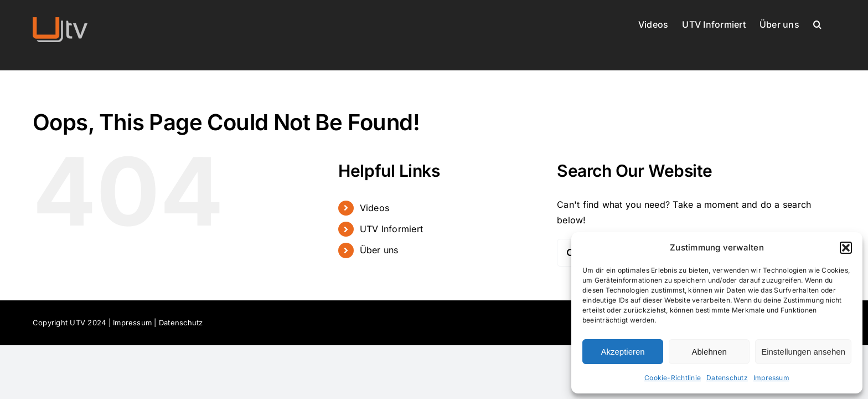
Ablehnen (709, 352)
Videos (374, 208)
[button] (846, 248)
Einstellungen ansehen (803, 352)
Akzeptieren (622, 352)
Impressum (771, 378)
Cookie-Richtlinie (673, 378)
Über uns (379, 250)
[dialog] (717, 313)
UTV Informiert (391, 229)
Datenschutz (727, 378)
